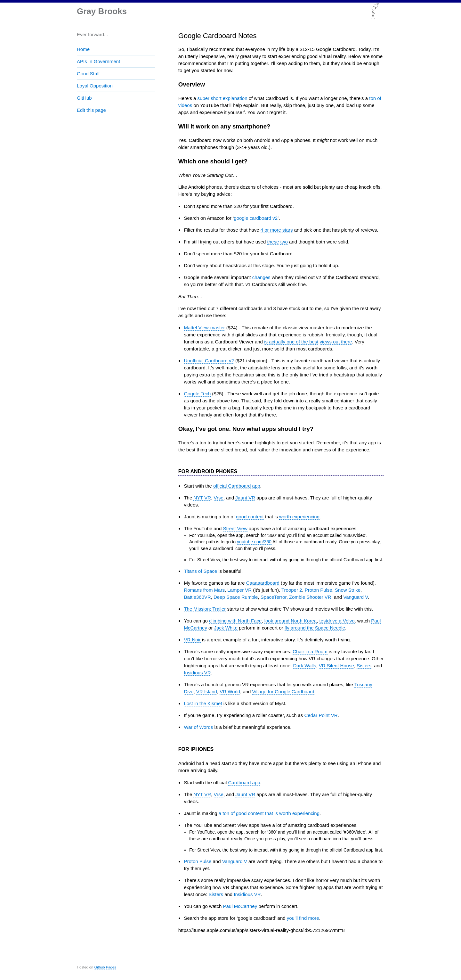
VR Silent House (336, 666)
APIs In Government (98, 61)
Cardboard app (244, 782)
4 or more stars (277, 230)
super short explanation (222, 98)
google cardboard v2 (256, 218)
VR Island (207, 692)
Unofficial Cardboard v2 (209, 361)
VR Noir (192, 640)
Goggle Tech (197, 394)
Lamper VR (239, 590)
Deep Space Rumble (236, 597)
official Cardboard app (237, 486)
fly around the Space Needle (315, 628)
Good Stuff (88, 74)
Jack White (226, 628)
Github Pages (105, 967)
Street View (235, 528)
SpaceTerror (274, 597)
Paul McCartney (240, 906)
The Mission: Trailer (205, 609)
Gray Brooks (102, 11)
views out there (336, 342)
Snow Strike (348, 590)
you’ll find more (303, 918)
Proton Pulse (319, 590)
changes (261, 277)
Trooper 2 (292, 590)
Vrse (219, 498)
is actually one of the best (291, 342)
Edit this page (91, 110)
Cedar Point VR (321, 715)
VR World (230, 692)
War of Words (198, 727)
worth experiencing (299, 517)
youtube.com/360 (254, 542)
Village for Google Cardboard (283, 692)
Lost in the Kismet (203, 703)
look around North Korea (291, 621)
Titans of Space (200, 571)
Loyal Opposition (95, 86)
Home (83, 49)
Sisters (364, 666)
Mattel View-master (204, 328)
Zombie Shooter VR (310, 597)
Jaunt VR (245, 498)
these (273, 242)
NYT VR (202, 498)
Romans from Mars (204, 590)
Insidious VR (197, 673)
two (284, 242)
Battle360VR (197, 597)
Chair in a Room (310, 651)
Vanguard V (356, 597)
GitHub (84, 98)
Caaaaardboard (263, 583)
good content (250, 517)
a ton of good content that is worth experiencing (269, 813)
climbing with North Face (235, 621)
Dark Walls (304, 666)
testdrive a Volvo (337, 621)
